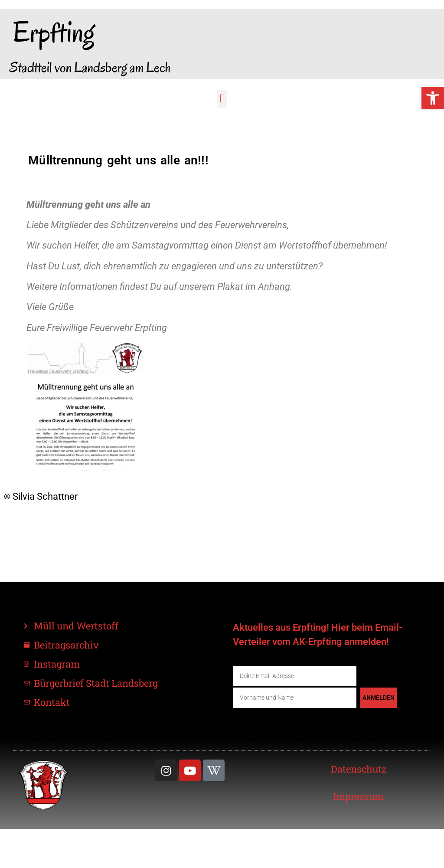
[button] (222, 99)
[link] (433, 98)
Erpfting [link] (54, 32)
